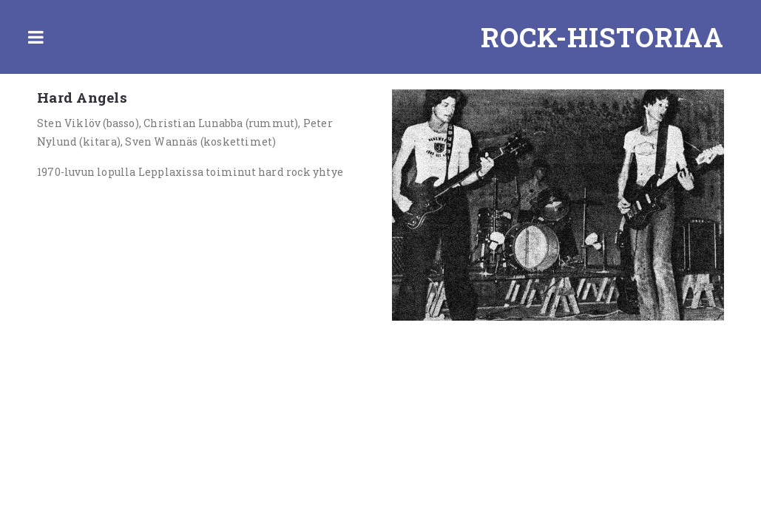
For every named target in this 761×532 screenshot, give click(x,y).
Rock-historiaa (602, 37)
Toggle (35, 37)
